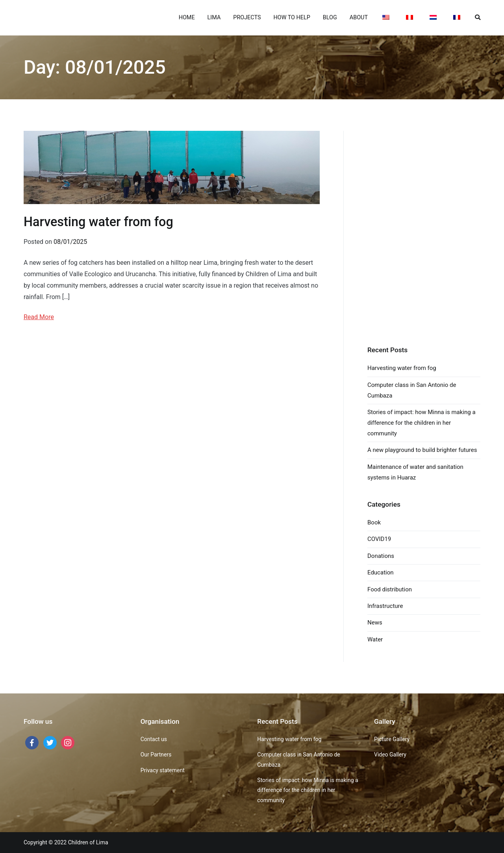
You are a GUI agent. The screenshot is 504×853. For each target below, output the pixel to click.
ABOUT (359, 18)
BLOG (330, 18)
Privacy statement (163, 770)
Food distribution (390, 589)
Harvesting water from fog (98, 222)
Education (381, 572)
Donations (381, 556)
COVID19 (379, 539)
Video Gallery (390, 755)
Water (375, 639)
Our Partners (156, 755)
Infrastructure (385, 606)
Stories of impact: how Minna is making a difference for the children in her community (422, 423)
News (375, 623)
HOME (187, 18)
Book (374, 522)
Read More (39, 317)
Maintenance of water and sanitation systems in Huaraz (415, 472)
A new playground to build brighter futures (422, 450)
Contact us (154, 739)
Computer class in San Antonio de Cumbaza (412, 390)
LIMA (214, 18)
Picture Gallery (392, 739)
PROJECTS (247, 18)
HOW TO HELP (292, 18)
